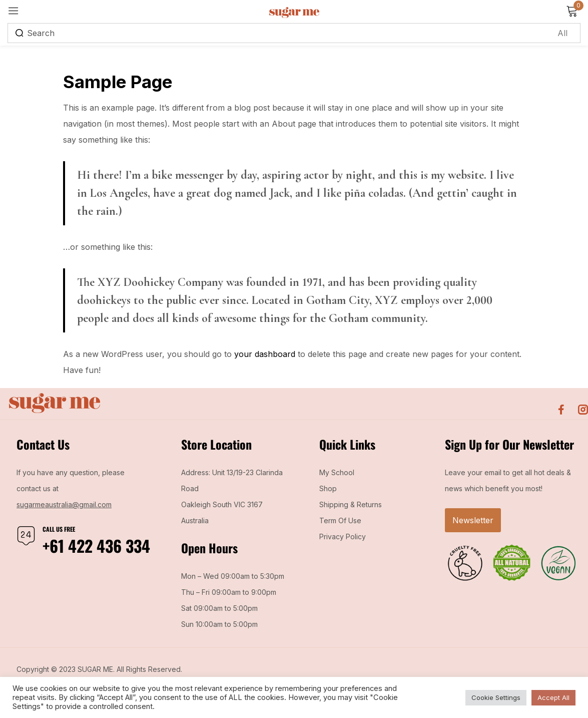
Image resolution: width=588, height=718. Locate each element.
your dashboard (265, 354)
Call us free (59, 529)
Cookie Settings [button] (496, 697)
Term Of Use (340, 520)
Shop (328, 488)
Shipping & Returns (351, 504)
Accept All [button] (553, 697)
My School (337, 472)
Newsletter (473, 520)
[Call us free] (26, 536)
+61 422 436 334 (96, 546)
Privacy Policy (343, 536)
